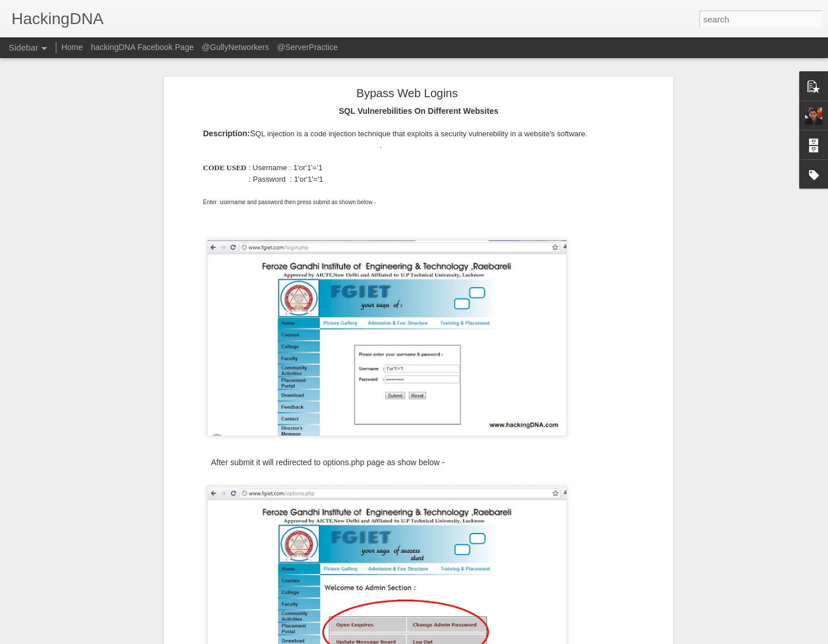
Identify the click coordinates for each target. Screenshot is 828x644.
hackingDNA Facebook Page (142, 47)
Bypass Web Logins (407, 91)
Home (72, 47)
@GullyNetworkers (235, 47)
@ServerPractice (308, 47)
